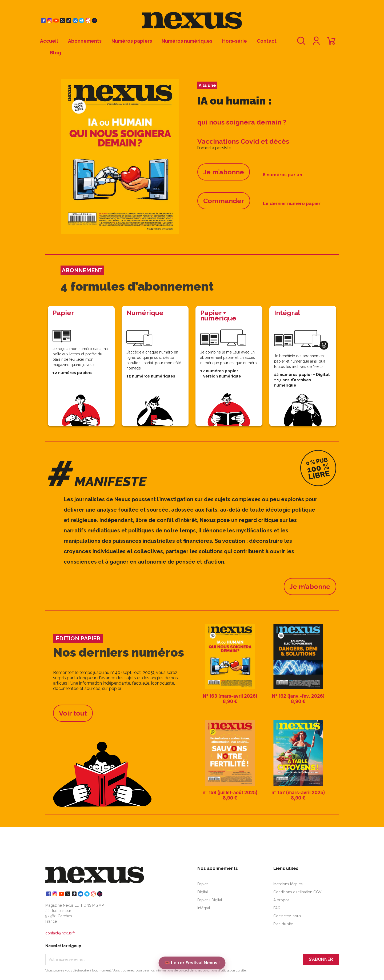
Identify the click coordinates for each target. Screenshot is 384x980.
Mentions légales (288, 884)
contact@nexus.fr (60, 933)
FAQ (277, 908)
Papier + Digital (210, 900)
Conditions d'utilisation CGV (297, 892)
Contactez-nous (287, 916)
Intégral (204, 908)
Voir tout (73, 713)
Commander (224, 201)
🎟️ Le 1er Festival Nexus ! (192, 963)
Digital (203, 892)
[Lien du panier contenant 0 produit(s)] (331, 43)
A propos (281, 900)
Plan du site (283, 924)
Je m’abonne (224, 172)
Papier (203, 884)
